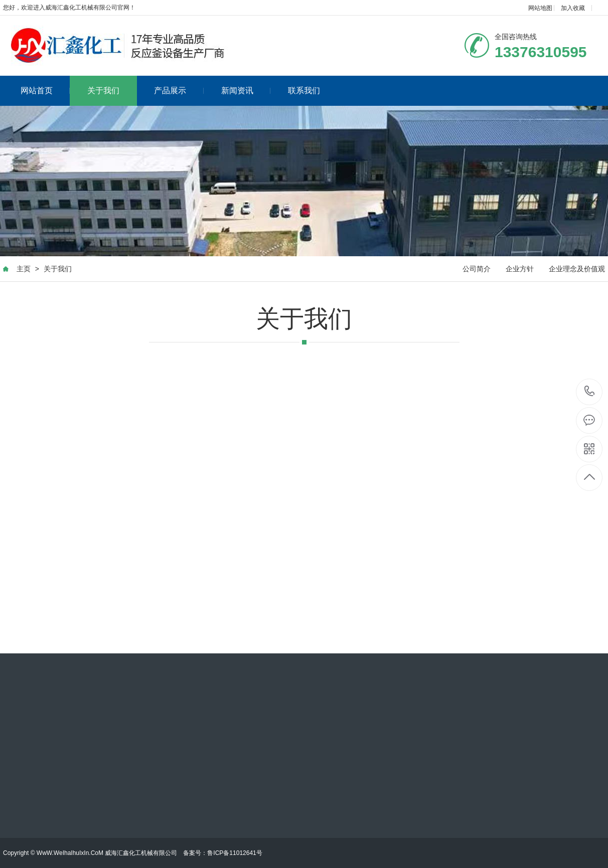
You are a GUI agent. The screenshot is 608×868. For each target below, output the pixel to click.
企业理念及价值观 (577, 269)
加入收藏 (573, 8)
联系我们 (304, 91)
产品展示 (179, 91)
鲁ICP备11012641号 (235, 853)
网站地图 (540, 8)
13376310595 (590, 391)
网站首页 (45, 91)
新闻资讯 (246, 91)
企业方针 (520, 269)
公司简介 (477, 269)
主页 (24, 269)
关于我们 (103, 91)
